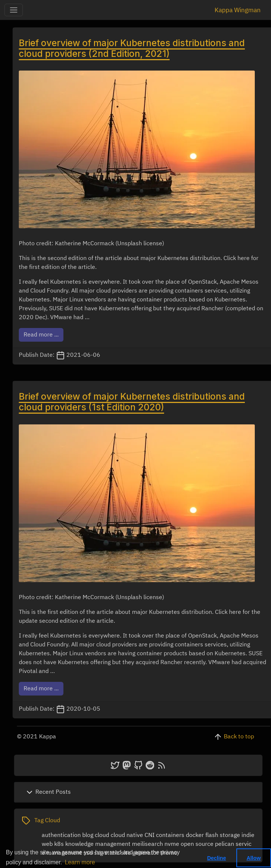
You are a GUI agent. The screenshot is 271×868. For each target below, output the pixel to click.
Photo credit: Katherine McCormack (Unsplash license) (91, 244)
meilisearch (147, 844)
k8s (59, 844)
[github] (138, 765)
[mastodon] (127, 765)
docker (195, 835)
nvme (172, 844)
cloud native (127, 835)
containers (170, 835)
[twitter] (115, 765)
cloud (102, 835)
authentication (61, 835)
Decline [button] (217, 858)
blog (88, 835)
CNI (150, 835)
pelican (225, 844)
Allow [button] (254, 858)
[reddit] (150, 765)
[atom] (161, 765)
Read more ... (41, 335)
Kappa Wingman (238, 11)
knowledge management (98, 844)
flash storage (223, 835)
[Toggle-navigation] (14, 10)
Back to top (239, 737)
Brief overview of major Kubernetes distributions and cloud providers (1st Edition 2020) (132, 402)
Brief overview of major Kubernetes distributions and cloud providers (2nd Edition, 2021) (132, 48)
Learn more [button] (80, 862)
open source (197, 844)
